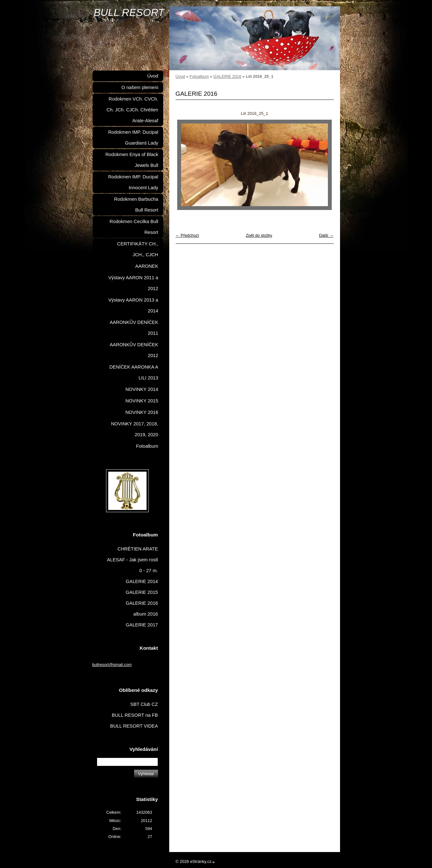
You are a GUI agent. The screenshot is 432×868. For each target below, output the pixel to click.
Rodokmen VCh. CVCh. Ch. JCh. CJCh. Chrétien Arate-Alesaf (133, 110)
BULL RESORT (129, 12)
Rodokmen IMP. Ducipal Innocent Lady (133, 182)
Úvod (180, 76)
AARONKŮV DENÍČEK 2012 (134, 350)
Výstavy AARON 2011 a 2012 (133, 283)
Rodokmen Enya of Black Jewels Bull (132, 160)
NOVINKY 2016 (142, 412)
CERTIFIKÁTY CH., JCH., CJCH (138, 249)
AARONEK (147, 266)
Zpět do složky (259, 235)
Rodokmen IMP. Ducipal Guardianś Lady (133, 138)
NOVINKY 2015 (142, 401)
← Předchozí (187, 235)
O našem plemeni (140, 87)
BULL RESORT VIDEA (134, 726)
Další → (326, 235)
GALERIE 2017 (142, 625)
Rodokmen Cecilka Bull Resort (134, 227)
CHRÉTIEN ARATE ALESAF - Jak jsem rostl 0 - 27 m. (133, 560)
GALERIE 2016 (227, 76)
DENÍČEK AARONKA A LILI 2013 (134, 372)
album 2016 (146, 614)
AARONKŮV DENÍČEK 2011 (134, 328)
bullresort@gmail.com (112, 665)
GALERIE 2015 (142, 592)
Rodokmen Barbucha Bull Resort (136, 205)
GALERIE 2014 (142, 581)
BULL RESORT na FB (135, 715)
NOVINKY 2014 (142, 389)
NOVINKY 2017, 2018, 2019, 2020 (135, 429)
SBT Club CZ (144, 704)
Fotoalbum (199, 76)
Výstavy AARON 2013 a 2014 (133, 305)
